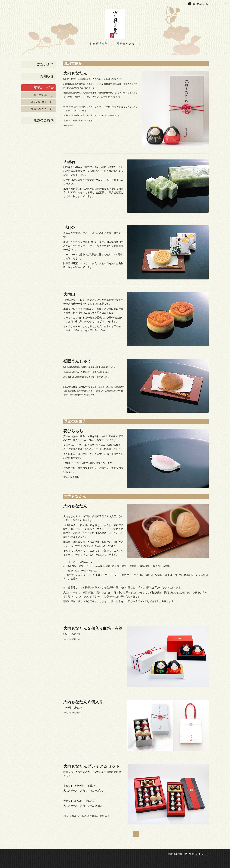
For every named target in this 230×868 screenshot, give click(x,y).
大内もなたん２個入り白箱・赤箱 (93, 628)
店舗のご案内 (44, 120)
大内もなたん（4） (42, 109)
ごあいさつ (45, 64)
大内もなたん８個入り (83, 702)
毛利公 (69, 228)
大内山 (69, 294)
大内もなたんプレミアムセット (91, 766)
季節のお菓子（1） (42, 102)
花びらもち (73, 431)
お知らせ (47, 76)
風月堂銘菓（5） (44, 95)
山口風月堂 (181, 854)
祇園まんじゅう (77, 361)
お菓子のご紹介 (42, 88)
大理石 (69, 162)
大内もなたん (75, 73)
